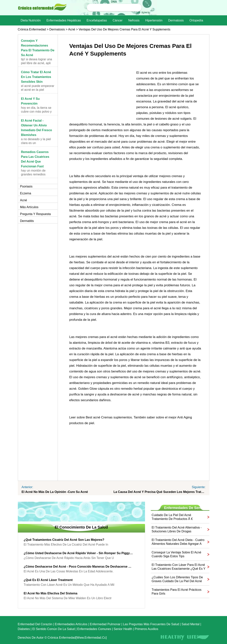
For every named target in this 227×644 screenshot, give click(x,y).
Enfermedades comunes (94, 629)
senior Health (123, 629)
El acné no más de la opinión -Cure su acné (55, 492)
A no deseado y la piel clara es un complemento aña (36, 143)
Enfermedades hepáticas (64, 20)
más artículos (29, 207)
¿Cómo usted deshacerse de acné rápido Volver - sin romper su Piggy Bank (79, 553)
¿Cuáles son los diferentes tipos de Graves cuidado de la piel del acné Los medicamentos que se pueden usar (177, 579)
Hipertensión (154, 20)
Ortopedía (196, 20)
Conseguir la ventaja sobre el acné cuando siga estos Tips (177, 554)
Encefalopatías (97, 20)
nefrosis (134, 20)
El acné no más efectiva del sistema (51, 593)
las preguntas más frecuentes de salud (151, 624)
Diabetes (24, 629)
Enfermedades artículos (71, 624)
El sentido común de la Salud (54, 629)
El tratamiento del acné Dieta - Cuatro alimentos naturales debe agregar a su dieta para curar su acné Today (178, 542)
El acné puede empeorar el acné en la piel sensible (38, 90)
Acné (72, 29)
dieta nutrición (31, 20)
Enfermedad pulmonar (105, 624)
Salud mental (191, 624)
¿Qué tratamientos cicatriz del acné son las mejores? (64, 540)
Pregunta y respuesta (35, 214)
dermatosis (176, 20)
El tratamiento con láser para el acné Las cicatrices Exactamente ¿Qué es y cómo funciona (179, 567)
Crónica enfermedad (32, 29)
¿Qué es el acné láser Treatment (48, 580)
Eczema (26, 193)
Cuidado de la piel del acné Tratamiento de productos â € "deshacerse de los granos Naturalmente (172, 517)
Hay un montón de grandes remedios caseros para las (33, 174)
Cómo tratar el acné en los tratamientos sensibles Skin (36, 77)
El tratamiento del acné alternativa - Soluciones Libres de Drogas (177, 529)
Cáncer (118, 20)
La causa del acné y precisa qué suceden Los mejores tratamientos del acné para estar (160, 492)
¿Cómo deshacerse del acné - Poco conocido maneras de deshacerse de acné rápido (79, 567)
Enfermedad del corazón (35, 624)
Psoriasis (26, 186)
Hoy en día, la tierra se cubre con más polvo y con (36, 112)
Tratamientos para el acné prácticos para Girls (177, 592)
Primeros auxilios (146, 629)
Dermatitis (27, 221)
